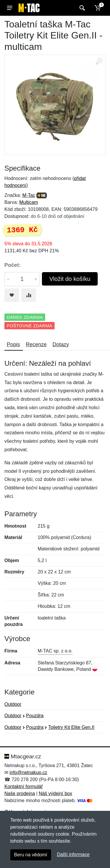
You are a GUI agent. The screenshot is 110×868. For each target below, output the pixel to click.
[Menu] (10, 8)
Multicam (29, 202)
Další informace (73, 854)
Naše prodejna (20, 793)
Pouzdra (35, 716)
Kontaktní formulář (24, 786)
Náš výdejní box (55, 793)
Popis (13, 344)
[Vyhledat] (81, 8)
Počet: (12, 265)
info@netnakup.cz (28, 772)
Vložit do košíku (70, 279)
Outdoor (13, 704)
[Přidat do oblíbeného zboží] (12, 295)
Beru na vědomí (31, 855)
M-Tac (29, 195)
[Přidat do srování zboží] (29, 295)
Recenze (36, 344)
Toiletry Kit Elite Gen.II (71, 727)
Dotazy (61, 344)
